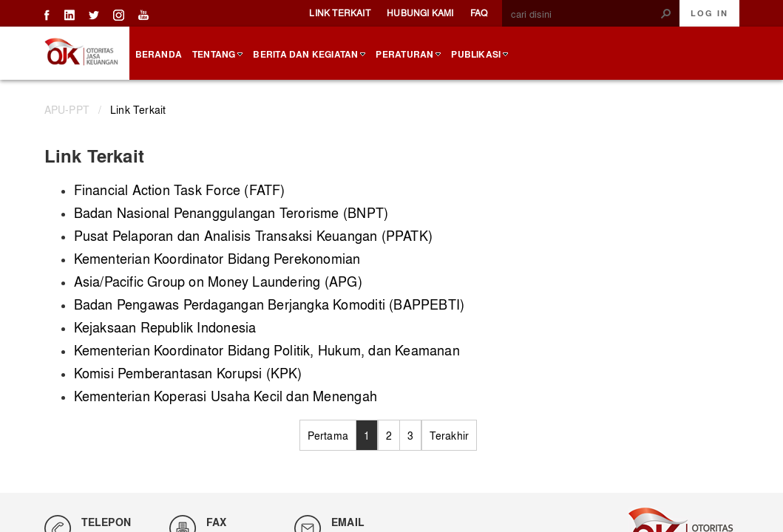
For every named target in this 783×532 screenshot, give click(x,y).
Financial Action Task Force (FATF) (180, 190)
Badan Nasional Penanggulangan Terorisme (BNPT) (231, 212)
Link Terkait (340, 13)
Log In (709, 13)
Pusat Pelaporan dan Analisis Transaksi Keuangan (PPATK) (254, 235)
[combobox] (585, 14)
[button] (666, 13)
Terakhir (450, 435)
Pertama (328, 435)
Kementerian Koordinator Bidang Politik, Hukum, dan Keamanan (267, 350)
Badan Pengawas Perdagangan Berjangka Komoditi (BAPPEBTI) (270, 304)
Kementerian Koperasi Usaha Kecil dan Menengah (226, 396)
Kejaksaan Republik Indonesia (165, 327)
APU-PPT (67, 109)
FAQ (479, 13)
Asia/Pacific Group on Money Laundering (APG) (218, 281)
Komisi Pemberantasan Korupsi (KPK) (188, 373)
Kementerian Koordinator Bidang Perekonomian (217, 258)
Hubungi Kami (420, 13)
